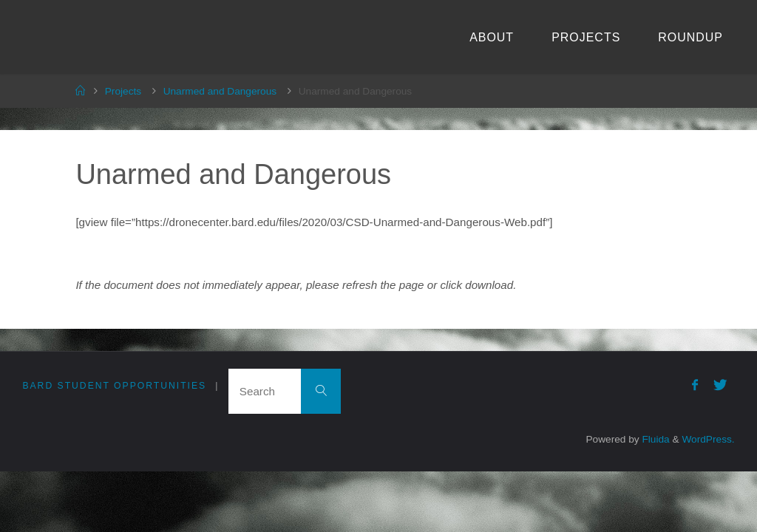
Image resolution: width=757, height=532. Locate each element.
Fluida (655, 439)
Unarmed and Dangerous (220, 91)
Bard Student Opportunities (114, 386)
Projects (123, 91)
